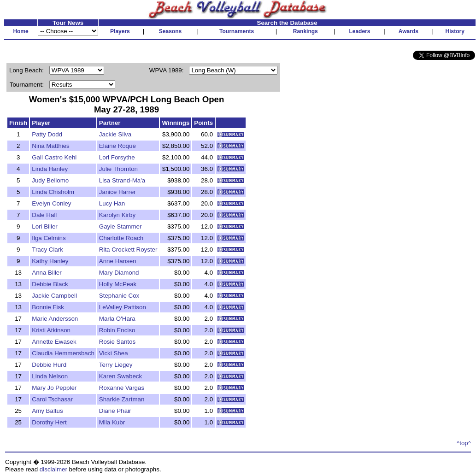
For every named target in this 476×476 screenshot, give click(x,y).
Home (21, 31)
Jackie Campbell (54, 296)
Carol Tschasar (52, 399)
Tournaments (237, 31)
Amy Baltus (47, 411)
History (455, 31)
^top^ (464, 443)
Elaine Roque (118, 146)
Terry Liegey (116, 365)
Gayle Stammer (120, 226)
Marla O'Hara (117, 319)
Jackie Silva (115, 134)
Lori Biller (45, 226)
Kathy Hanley (50, 261)
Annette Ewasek (54, 342)
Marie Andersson (55, 319)
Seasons (170, 31)
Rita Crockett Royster (128, 250)
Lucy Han (112, 203)
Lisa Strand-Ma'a (122, 180)
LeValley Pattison (123, 307)
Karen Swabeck (120, 376)
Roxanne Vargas (122, 388)
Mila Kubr (112, 422)
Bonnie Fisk (48, 307)
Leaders (359, 31)
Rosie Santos (117, 342)
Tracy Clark (47, 250)
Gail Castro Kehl (54, 157)
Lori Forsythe (117, 157)
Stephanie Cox (119, 296)
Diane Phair (115, 411)
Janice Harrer (118, 192)
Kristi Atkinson (51, 330)
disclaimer (53, 469)
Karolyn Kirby (117, 215)
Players (120, 31)
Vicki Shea (114, 353)
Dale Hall (44, 215)
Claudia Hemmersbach (63, 353)
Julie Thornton (118, 169)
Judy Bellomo (50, 180)
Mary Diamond (119, 273)
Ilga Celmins (49, 238)
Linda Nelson (50, 376)
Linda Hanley (50, 169)
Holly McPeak (118, 284)
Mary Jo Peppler (54, 388)
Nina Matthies (51, 146)
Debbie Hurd (49, 365)
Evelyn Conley (51, 203)
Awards (408, 31)
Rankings (306, 31)
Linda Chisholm (53, 192)
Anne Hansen (118, 261)
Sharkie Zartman (122, 399)
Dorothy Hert (49, 422)
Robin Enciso (117, 330)
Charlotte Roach (121, 238)
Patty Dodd (47, 134)
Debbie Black (50, 284)
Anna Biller (47, 273)
